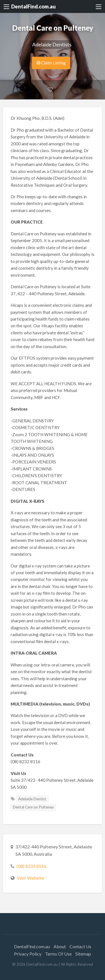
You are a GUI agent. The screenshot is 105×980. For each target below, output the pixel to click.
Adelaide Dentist (32, 799)
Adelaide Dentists (52, 44)
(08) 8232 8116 (31, 866)
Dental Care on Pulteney (33, 807)
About (60, 946)
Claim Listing (51, 63)
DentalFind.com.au (33, 6)
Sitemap (83, 954)
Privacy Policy (28, 954)
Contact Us (80, 946)
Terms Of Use (58, 954)
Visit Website (31, 878)
